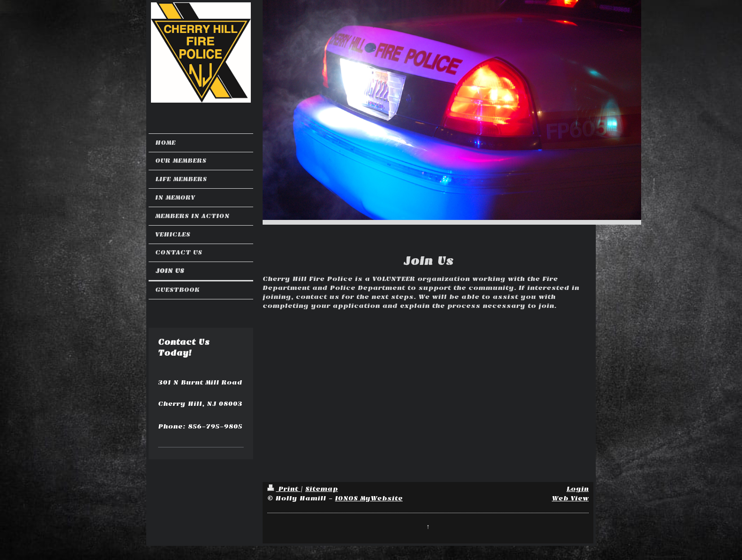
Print (284, 489)
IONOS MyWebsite (369, 498)
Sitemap (322, 489)
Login (578, 489)
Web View (570, 498)
